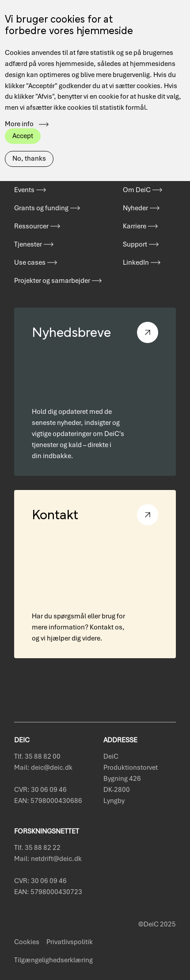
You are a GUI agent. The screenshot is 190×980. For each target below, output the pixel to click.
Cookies (27, 942)
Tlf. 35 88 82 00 (37, 756)
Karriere (135, 226)
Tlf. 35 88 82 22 (37, 848)
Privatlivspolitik (70, 942)
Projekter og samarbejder (52, 281)
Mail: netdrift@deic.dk (48, 859)
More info (19, 108)
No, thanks (29, 143)
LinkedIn (136, 262)
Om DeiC (137, 190)
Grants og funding (41, 208)
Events (24, 190)
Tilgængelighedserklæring (53, 960)
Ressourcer (31, 226)
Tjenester (28, 244)
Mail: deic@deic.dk (43, 768)
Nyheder (135, 208)
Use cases (30, 262)
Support (135, 244)
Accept (23, 120)
